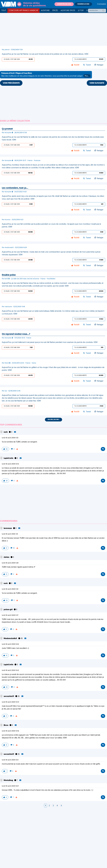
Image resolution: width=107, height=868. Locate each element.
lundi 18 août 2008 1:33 (10, 534)
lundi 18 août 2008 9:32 (10, 438)
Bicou (6, 725)
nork (6, 432)
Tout (4, 11)
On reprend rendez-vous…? (16, 334)
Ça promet (7, 129)
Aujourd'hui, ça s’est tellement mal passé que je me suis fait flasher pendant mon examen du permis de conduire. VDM (50, 342)
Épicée (55, 11)
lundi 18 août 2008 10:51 (10, 760)
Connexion (102, 4)
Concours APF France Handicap (23, 11)
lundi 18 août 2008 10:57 (10, 786)
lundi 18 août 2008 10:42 (10, 464)
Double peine (9, 275)
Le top (81, 11)
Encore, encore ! (53, 420)
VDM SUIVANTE (97, 83)
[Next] (61, 806)
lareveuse (8, 528)
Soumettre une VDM (64, 4)
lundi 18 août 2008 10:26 (10, 644)
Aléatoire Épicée (68, 11)
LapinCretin (9, 458)
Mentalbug (9, 780)
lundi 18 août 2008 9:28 (10, 563)
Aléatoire (45, 11)
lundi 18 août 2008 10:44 (10, 702)
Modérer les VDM (83, 4)
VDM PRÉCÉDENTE (11, 83)
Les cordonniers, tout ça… (15, 188)
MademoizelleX (11, 639)
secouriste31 (9, 696)
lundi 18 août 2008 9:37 (10, 615)
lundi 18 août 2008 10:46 (10, 731)
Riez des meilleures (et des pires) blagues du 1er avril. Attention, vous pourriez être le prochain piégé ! (46, 75)
